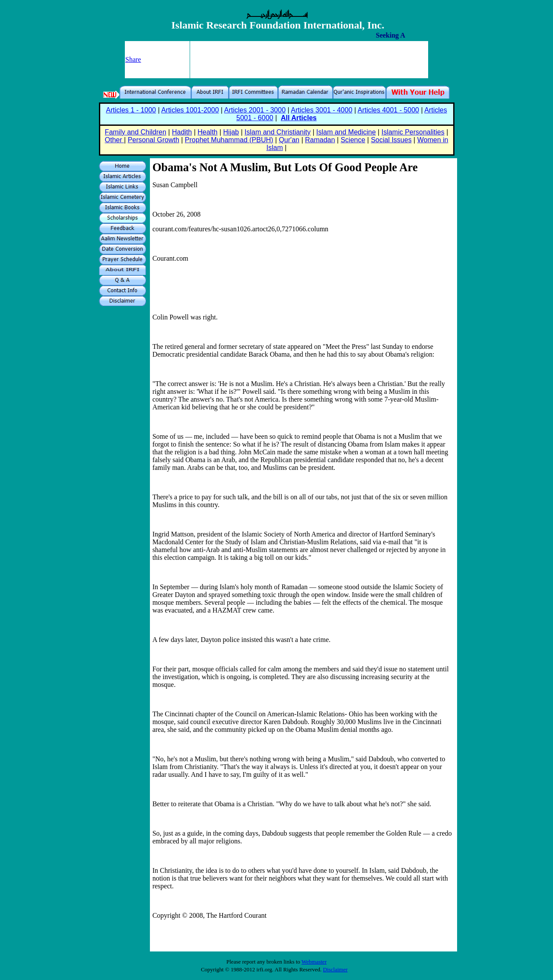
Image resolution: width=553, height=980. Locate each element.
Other (114, 140)
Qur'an (289, 140)
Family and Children (136, 132)
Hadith (182, 132)
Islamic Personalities (413, 132)
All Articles (299, 118)
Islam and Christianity (278, 132)
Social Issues (391, 140)
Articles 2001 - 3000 (255, 110)
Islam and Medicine (346, 132)
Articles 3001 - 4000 (321, 110)
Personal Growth (154, 140)
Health (207, 132)
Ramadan (320, 140)
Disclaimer (335, 969)
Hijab (231, 132)
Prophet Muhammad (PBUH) (229, 140)
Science (353, 140)
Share (133, 59)
